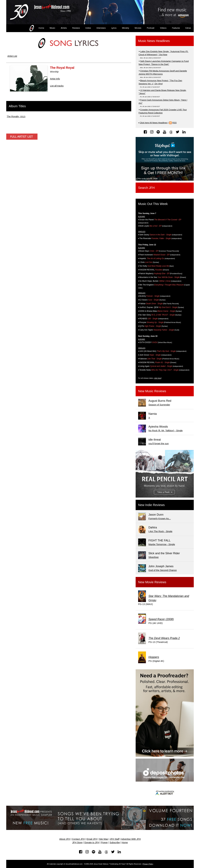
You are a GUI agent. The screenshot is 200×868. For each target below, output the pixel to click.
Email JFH (92, 839)
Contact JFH (78, 839)
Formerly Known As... (160, 518)
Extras (188, 28)
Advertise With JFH (131, 839)
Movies (138, 28)
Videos (163, 28)
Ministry (126, 28)
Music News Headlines (154, 41)
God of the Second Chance (163, 570)
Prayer (104, 842)
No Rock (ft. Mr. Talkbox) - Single (166, 430)
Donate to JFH (92, 842)
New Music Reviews (152, 391)
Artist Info (55, 79)
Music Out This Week (153, 204)
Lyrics (114, 28)
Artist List (12, 56)
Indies (88, 28)
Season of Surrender (159, 405)
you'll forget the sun (159, 443)
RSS (174, 123)
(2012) (16, 117)
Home (36, 28)
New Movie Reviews (152, 582)
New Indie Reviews (151, 505)
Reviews (76, 28)
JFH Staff (115, 839)
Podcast (151, 28)
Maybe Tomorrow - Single (162, 544)
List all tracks (57, 86)
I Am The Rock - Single (160, 531)
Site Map (103, 839)
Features (176, 28)
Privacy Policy (148, 864)
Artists (64, 28)
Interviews (101, 28)
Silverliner (154, 557)
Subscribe (115, 842)
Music (52, 28)
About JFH (65, 839)
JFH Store (77, 842)
